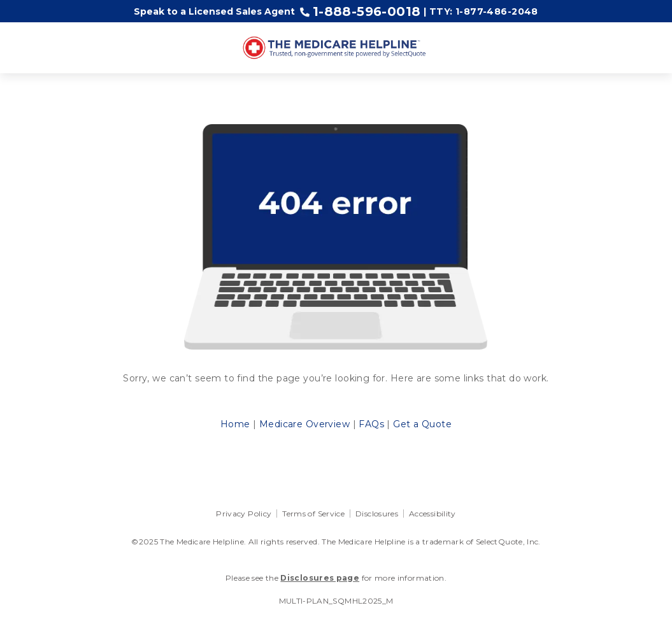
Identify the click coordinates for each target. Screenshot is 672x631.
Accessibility (433, 514)
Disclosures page (320, 578)
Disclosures (377, 514)
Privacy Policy (244, 514)
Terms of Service (313, 514)
